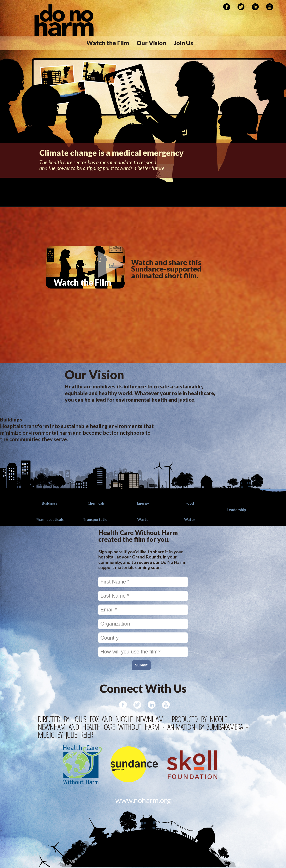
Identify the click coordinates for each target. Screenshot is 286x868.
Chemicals (96, 503)
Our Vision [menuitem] (151, 43)
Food (190, 503)
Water (190, 519)
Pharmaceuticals (50, 519)
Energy (143, 503)
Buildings (49, 503)
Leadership (236, 510)
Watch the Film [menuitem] (108, 43)
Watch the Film (93, 291)
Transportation (96, 519)
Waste (143, 519)
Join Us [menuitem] (183, 43)
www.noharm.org (143, 801)
